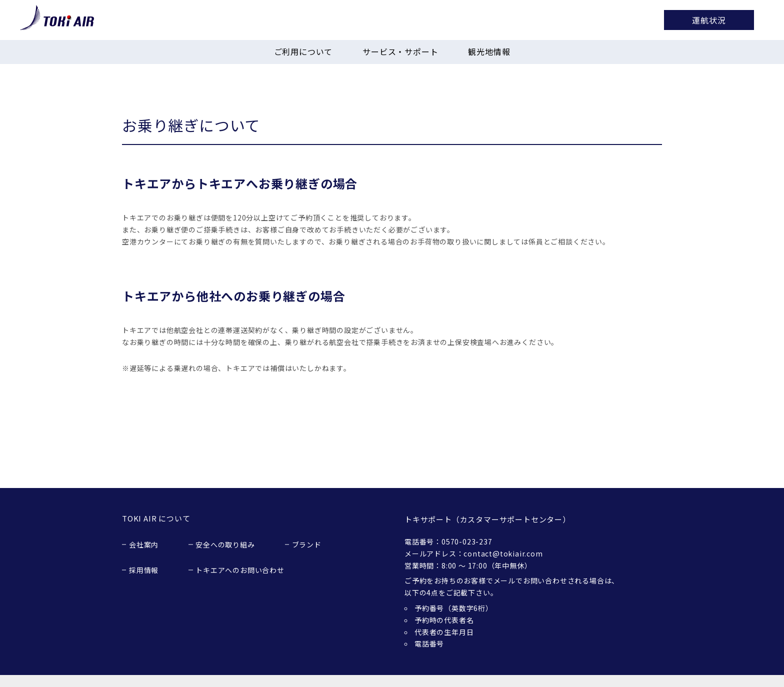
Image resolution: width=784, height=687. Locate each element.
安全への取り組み (225, 544)
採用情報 (144, 570)
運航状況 (709, 20)
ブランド (307, 544)
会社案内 (144, 544)
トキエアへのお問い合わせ (240, 570)
